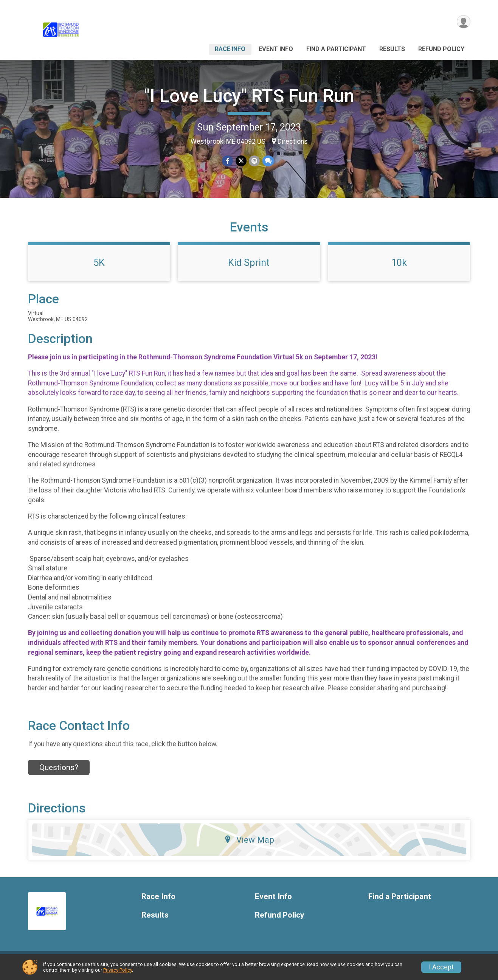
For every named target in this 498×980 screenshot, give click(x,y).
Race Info (230, 49)
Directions (293, 141)
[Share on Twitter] (241, 161)
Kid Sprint (249, 268)
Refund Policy (441, 49)
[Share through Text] (268, 161)
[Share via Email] (254, 161)
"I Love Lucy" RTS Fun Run (249, 96)
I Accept (441, 967)
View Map (249, 845)
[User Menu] (463, 22)
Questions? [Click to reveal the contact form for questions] (59, 773)
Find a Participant (336, 49)
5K (99, 268)
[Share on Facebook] (228, 161)
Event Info (276, 49)
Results (392, 49)
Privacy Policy (118, 970)
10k (399, 268)
